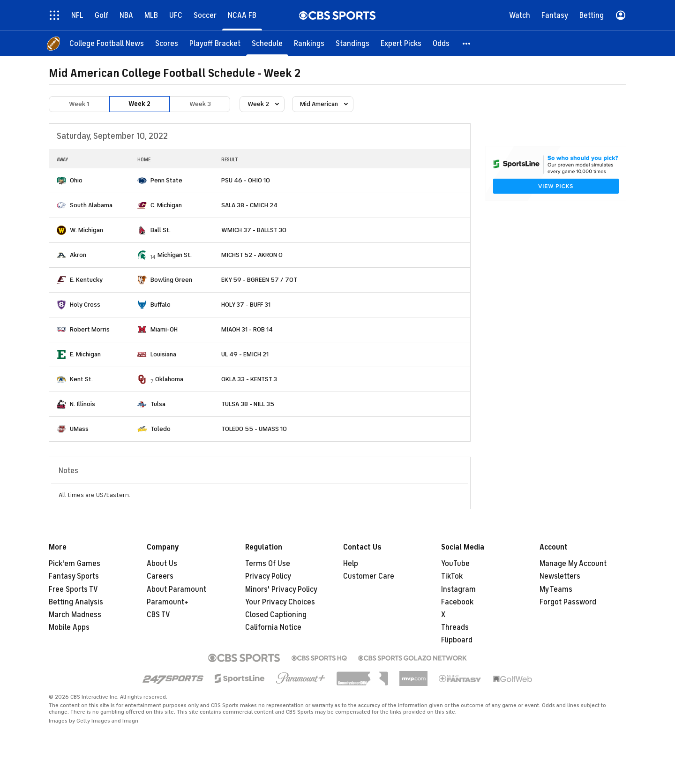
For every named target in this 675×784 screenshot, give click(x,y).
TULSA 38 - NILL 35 (248, 404)
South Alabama (91, 205)
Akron (78, 255)
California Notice (273, 627)
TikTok (452, 576)
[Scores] (167, 43)
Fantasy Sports (74, 576)
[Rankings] (309, 43)
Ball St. (161, 230)
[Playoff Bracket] (215, 43)
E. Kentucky (86, 280)
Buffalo (161, 305)
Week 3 (200, 104)
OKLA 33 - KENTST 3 (249, 379)
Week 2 (139, 104)
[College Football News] (107, 43)
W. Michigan (86, 230)
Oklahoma (169, 379)
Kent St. (81, 379)
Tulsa (158, 404)
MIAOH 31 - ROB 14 (247, 329)
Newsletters (560, 576)
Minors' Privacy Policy (281, 589)
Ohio (76, 180)
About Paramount (176, 589)
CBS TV (158, 615)
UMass (79, 429)
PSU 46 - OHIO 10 (246, 180)
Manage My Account (573, 564)
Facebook (457, 602)
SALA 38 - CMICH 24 (249, 205)
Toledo (161, 429)
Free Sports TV (73, 589)
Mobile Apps (69, 627)
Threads (455, 627)
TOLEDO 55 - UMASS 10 (254, 429)
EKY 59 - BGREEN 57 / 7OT (259, 280)
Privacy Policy (268, 576)
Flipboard (457, 640)
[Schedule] (267, 43)
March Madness (75, 615)
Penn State (166, 180)
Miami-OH (164, 329)
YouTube (455, 564)
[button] (467, 43)
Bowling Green (171, 280)
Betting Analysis (76, 602)
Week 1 (79, 104)
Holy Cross (85, 305)
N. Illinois (82, 404)
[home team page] (61, 181)
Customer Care (369, 576)
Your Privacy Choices (280, 602)
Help (351, 564)
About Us (162, 564)
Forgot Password (568, 602)
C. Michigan (166, 205)
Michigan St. (175, 255)
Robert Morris (90, 329)
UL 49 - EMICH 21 (245, 354)
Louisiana (163, 354)
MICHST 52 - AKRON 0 (252, 255)
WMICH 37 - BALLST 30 (254, 230)
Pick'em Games (75, 564)
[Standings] (352, 43)
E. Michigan (85, 354)
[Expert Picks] (401, 43)
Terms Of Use (268, 564)
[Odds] (441, 43)
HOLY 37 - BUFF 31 (246, 305)
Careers (160, 576)
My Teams (556, 589)
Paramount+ (168, 602)
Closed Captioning (276, 615)
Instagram (458, 589)
